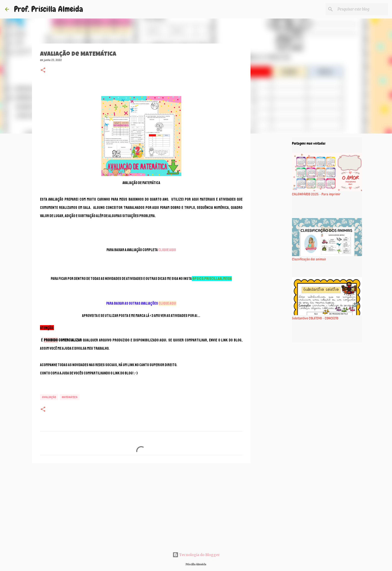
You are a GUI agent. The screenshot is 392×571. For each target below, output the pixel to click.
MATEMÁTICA (70, 397)
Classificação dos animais (309, 259)
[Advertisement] (141, 506)
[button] (43, 71)
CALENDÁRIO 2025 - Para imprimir (316, 194)
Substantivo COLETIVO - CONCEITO (315, 318)
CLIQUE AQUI (167, 250)
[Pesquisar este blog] (362, 9)
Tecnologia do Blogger (196, 555)
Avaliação (49, 397)
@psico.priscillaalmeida (212, 279)
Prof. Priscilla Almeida (48, 9)
